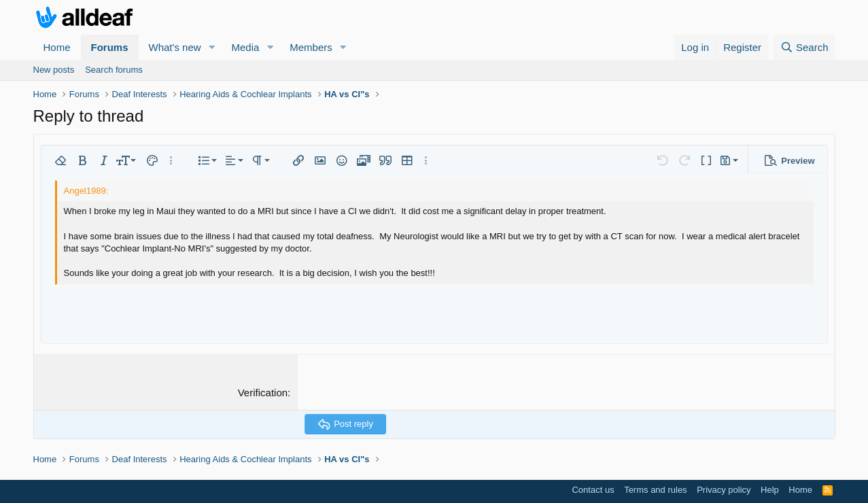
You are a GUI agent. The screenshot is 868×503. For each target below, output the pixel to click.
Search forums (114, 70)
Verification (263, 393)
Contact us (593, 490)
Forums (110, 47)
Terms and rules (655, 490)
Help (770, 490)
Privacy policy (724, 490)
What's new (175, 47)
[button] (211, 47)
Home (57, 47)
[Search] (804, 47)
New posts (54, 70)
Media (245, 47)
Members (311, 47)
